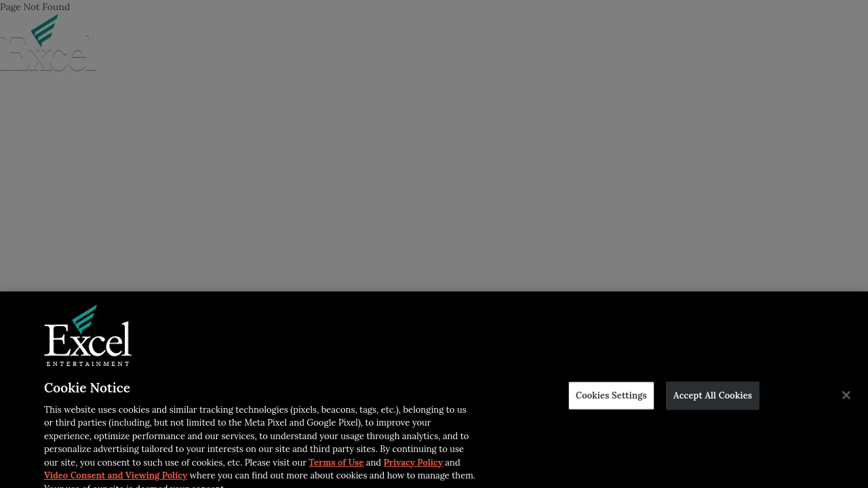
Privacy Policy (413, 465)
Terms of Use (336, 465)
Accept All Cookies (713, 398)
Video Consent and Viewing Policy (116, 477)
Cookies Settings (611, 398)
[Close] (846, 398)
